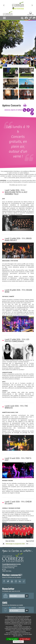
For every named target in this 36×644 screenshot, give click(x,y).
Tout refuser (25, 639)
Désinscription (22, 608)
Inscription (14, 608)
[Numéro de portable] (17, 611)
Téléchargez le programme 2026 (15, 544)
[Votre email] (17, 596)
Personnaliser (18, 642)
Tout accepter (12, 639)
